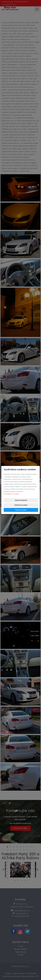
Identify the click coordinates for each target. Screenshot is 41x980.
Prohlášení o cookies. (11, 494)
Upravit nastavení (21, 500)
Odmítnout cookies (21, 505)
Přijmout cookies (21, 510)
